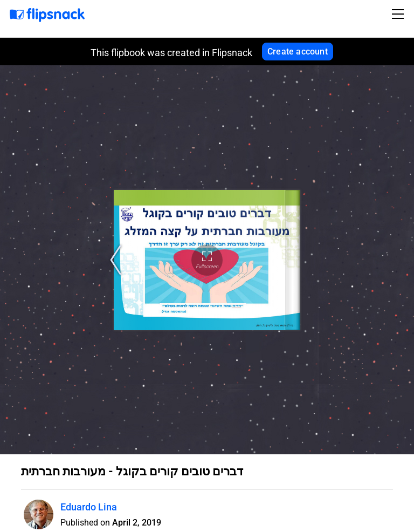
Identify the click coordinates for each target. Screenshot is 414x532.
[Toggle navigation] (399, 14)
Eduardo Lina (89, 507)
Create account (298, 52)
